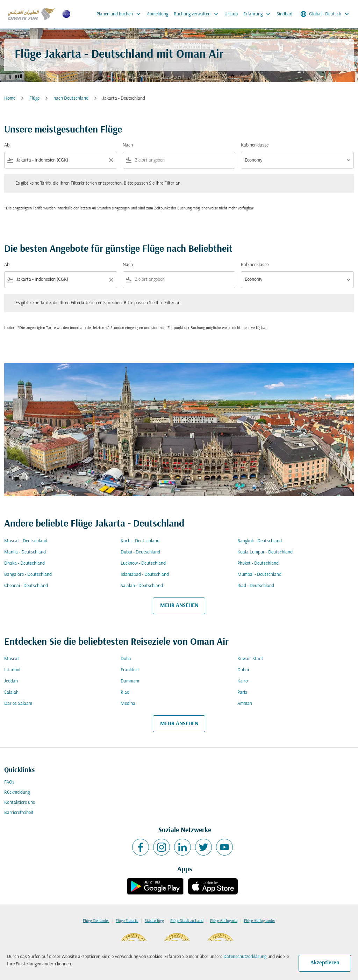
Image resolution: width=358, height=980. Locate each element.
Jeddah (11, 681)
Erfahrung (259, 14)
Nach (128, 145)
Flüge (34, 98)
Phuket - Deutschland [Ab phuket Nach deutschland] (258, 563)
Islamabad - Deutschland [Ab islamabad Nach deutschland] (145, 575)
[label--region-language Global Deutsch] (325, 14)
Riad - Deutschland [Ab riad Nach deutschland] (256, 586)
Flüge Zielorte (127, 921)
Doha (126, 659)
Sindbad (284, 14)
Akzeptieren (325, 963)
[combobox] (61, 160)
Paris (242, 692)
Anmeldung (157, 14)
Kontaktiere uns (20, 803)
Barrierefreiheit (19, 813)
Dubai (243, 670)
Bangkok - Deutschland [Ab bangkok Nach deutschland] (260, 541)
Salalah (11, 692)
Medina (128, 704)
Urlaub (231, 14)
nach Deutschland (71, 98)
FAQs (9, 782)
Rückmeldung (17, 792)
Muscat (12, 659)
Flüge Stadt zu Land (187, 921)
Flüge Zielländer (96, 921)
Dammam (130, 681)
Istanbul (12, 670)
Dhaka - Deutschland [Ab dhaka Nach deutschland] (24, 563)
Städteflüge (154, 921)
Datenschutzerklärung (245, 957)
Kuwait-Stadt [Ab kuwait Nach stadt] (250, 659)
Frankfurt (130, 670)
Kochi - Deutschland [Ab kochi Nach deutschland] (140, 541)
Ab (7, 145)
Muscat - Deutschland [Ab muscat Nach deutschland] (26, 541)
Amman (245, 704)
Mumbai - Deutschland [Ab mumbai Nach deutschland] (259, 575)
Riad (125, 692)
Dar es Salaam (18, 704)
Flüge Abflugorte (224, 921)
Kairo (243, 681)
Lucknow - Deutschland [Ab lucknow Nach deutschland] (143, 563)
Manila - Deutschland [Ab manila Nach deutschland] (25, 552)
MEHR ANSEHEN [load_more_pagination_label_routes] (179, 606)
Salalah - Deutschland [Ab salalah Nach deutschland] (142, 586)
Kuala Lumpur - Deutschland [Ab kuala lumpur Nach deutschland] (265, 552)
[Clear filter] (111, 160)
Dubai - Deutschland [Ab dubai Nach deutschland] (140, 552)
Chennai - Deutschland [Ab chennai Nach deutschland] (26, 586)
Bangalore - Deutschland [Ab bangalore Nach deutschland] (28, 575)
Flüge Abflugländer (260, 921)
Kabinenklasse (255, 145)
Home (10, 98)
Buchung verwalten (198, 14)
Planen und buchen (120, 14)
